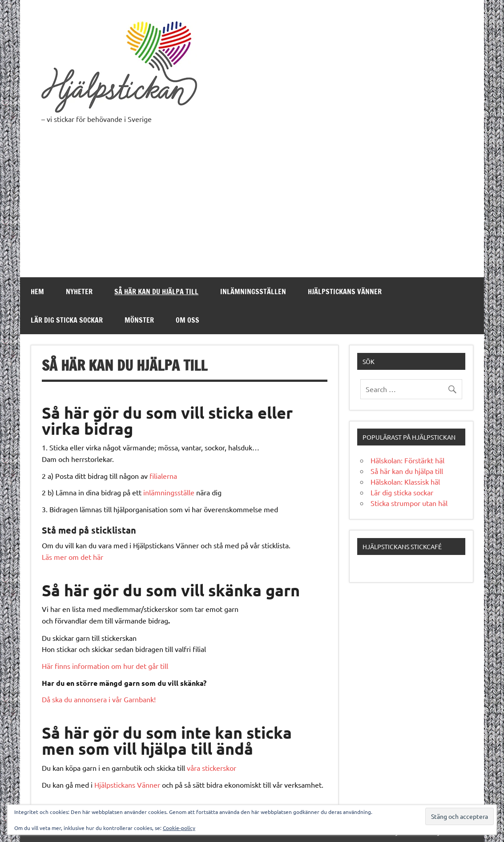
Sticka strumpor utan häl (409, 503)
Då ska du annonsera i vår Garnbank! (99, 699)
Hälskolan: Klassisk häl (405, 482)
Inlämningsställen (253, 291)
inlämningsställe (169, 492)
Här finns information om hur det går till (105, 666)
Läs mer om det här (73, 557)
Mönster (139, 320)
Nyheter (79, 291)
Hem (37, 291)
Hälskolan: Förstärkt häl (407, 460)
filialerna (163, 476)
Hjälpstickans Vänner (345, 291)
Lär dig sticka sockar (67, 320)
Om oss (187, 320)
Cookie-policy (179, 828)
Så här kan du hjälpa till (156, 291)
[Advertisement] (252, 210)
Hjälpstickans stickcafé (402, 546)
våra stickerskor (212, 768)
